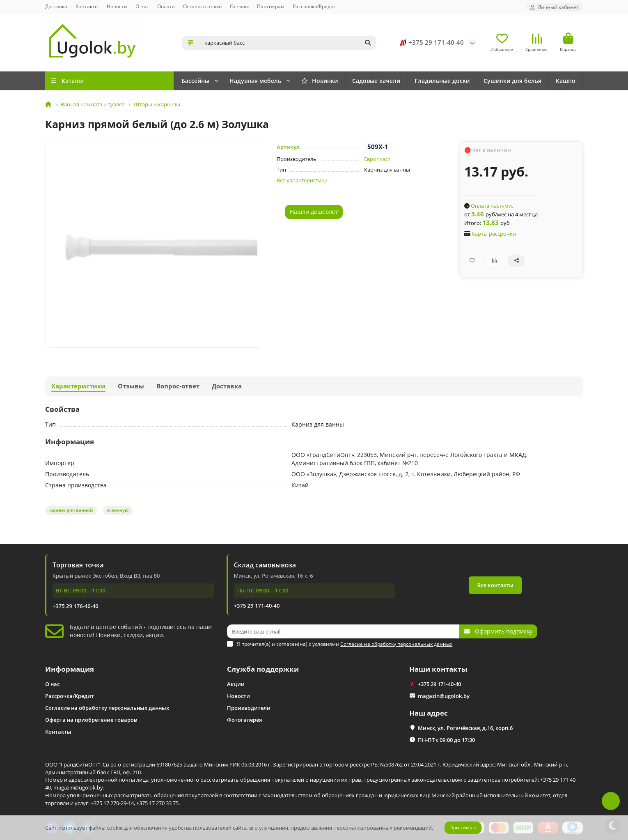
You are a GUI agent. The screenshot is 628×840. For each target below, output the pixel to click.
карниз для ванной (71, 510)
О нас (142, 6)
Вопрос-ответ (178, 386)
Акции (236, 684)
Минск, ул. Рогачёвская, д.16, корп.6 (465, 728)
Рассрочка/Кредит (314, 6)
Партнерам (271, 6)
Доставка (56, 6)
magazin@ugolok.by (444, 696)
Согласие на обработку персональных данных (107, 708)
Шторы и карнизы (157, 104)
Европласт (377, 159)
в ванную (118, 510)
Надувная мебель (307, 81)
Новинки (199, 81)
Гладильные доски (442, 81)
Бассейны (247, 81)
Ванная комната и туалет (93, 104)
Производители (249, 708)
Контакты (87, 6)
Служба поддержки (263, 669)
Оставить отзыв (202, 6)
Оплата (166, 6)
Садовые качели (376, 81)
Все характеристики (302, 180)
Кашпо (566, 81)
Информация (70, 669)
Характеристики (78, 386)
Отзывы (239, 6)
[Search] (288, 43)
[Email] (343, 631)
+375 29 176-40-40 (76, 606)
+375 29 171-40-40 (430, 43)
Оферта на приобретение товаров (91, 720)
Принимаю (463, 827)
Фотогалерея (244, 720)
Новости (117, 6)
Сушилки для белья (512, 81)
